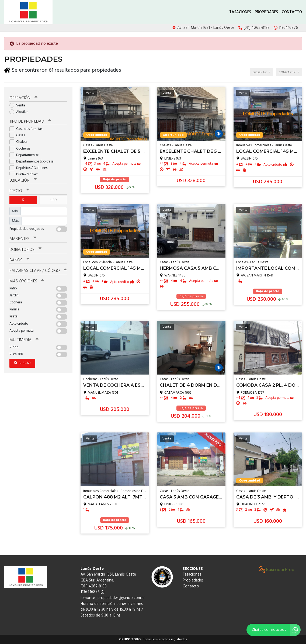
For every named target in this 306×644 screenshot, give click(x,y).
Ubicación (23, 180)
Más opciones (27, 281)
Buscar (22, 363)
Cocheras (22, 148)
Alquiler (20, 112)
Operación (23, 98)
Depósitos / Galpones (30, 168)
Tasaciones (240, 12)
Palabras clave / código (38, 271)
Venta (19, 105)
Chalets (20, 142)
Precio (19, 191)
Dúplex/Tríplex (25, 174)
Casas (19, 135)
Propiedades (266, 12)
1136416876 (92, 592)
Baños (19, 260)
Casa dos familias (28, 129)
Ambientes (23, 239)
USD (53, 200)
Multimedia (24, 340)
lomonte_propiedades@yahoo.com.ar (113, 598)
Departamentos (26, 155)
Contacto (292, 12)
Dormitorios (25, 250)
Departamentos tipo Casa (33, 161)
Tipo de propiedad (30, 121)
